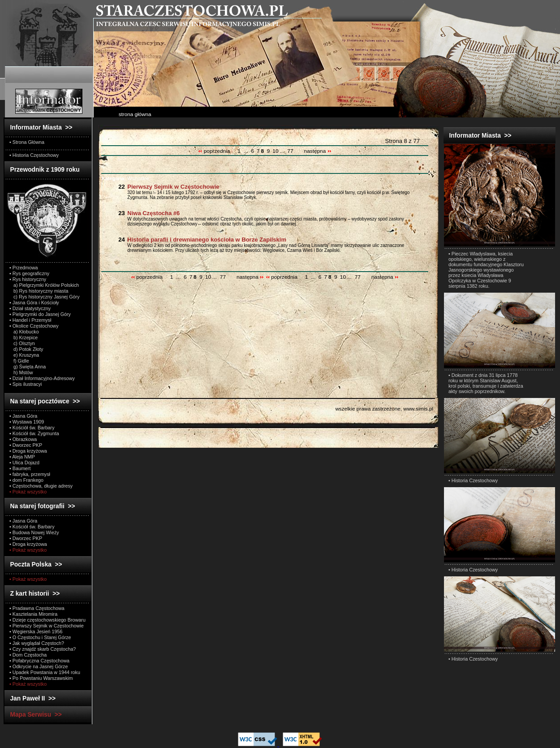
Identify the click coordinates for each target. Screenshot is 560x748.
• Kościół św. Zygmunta (34, 433)
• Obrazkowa (23, 439)
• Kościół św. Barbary (32, 428)
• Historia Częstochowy (34, 155)
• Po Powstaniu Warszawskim (41, 678)
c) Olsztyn (22, 343)
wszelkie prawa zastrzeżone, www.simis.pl (384, 409)
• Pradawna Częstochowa (37, 608)
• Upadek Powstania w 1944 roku (45, 672)
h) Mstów (21, 372)
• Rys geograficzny (29, 273)
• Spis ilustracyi (26, 384)
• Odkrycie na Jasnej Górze (39, 666)
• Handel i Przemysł (30, 320)
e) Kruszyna (24, 355)
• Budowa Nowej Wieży (34, 532)
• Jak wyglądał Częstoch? (37, 643)
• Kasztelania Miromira (33, 614)
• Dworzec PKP (26, 445)
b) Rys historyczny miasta (39, 291)
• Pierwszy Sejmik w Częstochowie (47, 626)
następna (318, 151)
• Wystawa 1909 (27, 422)
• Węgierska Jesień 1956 (36, 631)
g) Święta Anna (28, 367)
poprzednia (215, 151)
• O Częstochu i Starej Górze (40, 637)
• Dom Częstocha (28, 655)
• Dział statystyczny (30, 308)
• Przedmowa (24, 268)
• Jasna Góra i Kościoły (34, 303)
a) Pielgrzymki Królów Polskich (44, 285)
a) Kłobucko (24, 332)
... (246, 151)
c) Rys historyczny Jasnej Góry (45, 297)
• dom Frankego (26, 480)
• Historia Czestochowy (473, 480)
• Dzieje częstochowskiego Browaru (47, 620)
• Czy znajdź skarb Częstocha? (43, 649)
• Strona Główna (27, 142)
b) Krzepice (24, 337)
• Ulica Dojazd (24, 463)
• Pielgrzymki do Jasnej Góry (40, 314)
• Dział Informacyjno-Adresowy (42, 378)
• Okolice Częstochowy (34, 326)
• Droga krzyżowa (28, 451)
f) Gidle (19, 361)
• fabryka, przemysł (30, 474)
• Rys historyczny (28, 279)
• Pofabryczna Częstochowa (39, 661)
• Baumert (20, 468)
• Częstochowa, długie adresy (41, 486)
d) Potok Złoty (26, 349)
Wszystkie (125, 178)
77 (290, 151)
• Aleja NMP (22, 457)
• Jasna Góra (23, 416)
